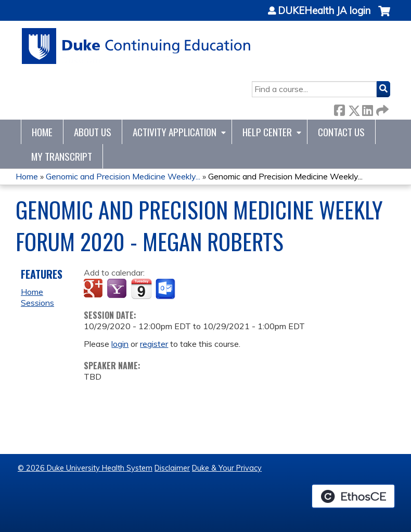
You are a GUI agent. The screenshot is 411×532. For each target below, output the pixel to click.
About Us (93, 132)
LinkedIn (367, 108)
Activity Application (175, 132)
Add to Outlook (166, 289)
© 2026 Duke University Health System (85, 468)
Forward (381, 108)
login (120, 344)
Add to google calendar (94, 289)
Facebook (339, 108)
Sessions (37, 303)
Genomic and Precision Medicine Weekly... (123, 176)
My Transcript (62, 156)
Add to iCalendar (141, 289)
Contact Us (341, 132)
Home (42, 132)
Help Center (267, 132)
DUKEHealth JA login (324, 11)
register (154, 344)
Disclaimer (172, 468)
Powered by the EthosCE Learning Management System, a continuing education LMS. (353, 496)
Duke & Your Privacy (227, 468)
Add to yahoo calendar (118, 289)
